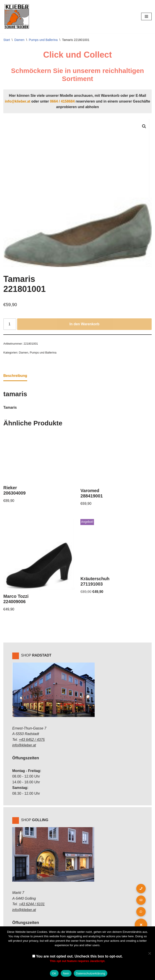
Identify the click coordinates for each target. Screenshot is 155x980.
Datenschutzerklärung (91, 973)
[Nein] (149, 953)
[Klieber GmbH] (17, 16)
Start (7, 40)
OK (54, 973)
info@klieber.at (18, 101)
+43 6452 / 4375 (32, 740)
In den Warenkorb (85, 324)
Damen (19, 40)
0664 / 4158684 (62, 101)
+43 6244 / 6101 (32, 904)
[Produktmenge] (10, 324)
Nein (66, 973)
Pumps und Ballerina (43, 40)
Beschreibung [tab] (15, 376)
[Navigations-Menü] (146, 16)
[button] (144, 126)
